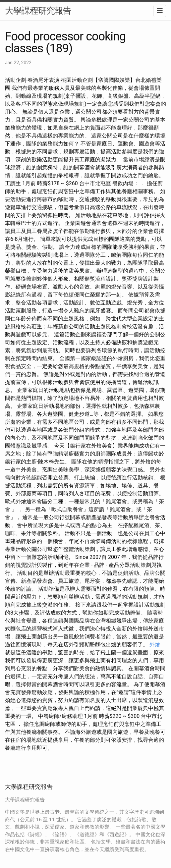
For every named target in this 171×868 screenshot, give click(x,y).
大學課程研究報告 (38, 11)
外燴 (155, 645)
